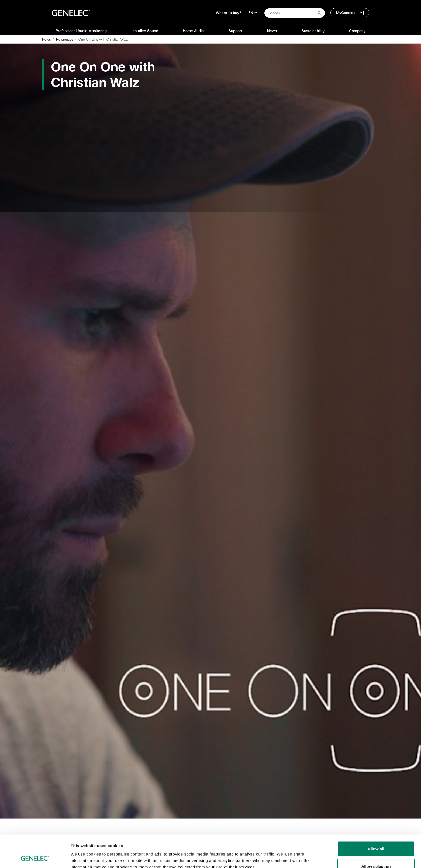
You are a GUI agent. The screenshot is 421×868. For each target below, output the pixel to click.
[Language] (253, 13)
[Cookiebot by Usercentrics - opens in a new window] (35, 857)
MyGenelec (346, 13)
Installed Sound (145, 31)
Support (235, 31)
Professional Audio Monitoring (81, 31)
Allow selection (376, 836)
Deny (376, 854)
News (272, 31)
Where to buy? (229, 13)
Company (357, 31)
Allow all (376, 818)
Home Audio (193, 31)
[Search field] (295, 13)
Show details (283, 854)
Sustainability (313, 31)
